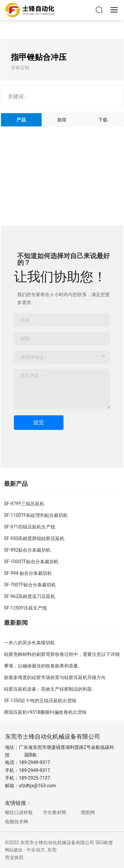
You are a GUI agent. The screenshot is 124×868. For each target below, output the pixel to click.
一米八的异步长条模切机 (29, 643)
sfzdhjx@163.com (37, 786)
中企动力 (36, 850)
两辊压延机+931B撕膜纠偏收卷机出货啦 (45, 712)
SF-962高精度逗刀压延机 (30, 596)
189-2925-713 (33, 778)
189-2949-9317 (34, 762)
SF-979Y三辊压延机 (24, 504)
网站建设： (16, 850)
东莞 (52, 850)
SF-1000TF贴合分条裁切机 (31, 562)
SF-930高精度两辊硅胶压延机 (34, 538)
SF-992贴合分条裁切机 (27, 550)
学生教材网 (55, 812)
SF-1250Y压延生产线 (25, 608)
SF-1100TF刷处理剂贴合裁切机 (36, 515)
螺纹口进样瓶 (19, 812)
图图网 (88, 812)
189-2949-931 (33, 770)
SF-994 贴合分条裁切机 (28, 573)
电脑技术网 (17, 822)
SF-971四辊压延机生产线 (30, 527)
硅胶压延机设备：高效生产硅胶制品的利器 (48, 689)
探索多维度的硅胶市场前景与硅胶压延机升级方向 (55, 677)
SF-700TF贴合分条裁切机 (30, 585)
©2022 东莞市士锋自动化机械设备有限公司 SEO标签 (59, 843)
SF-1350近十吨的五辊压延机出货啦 (40, 701)
